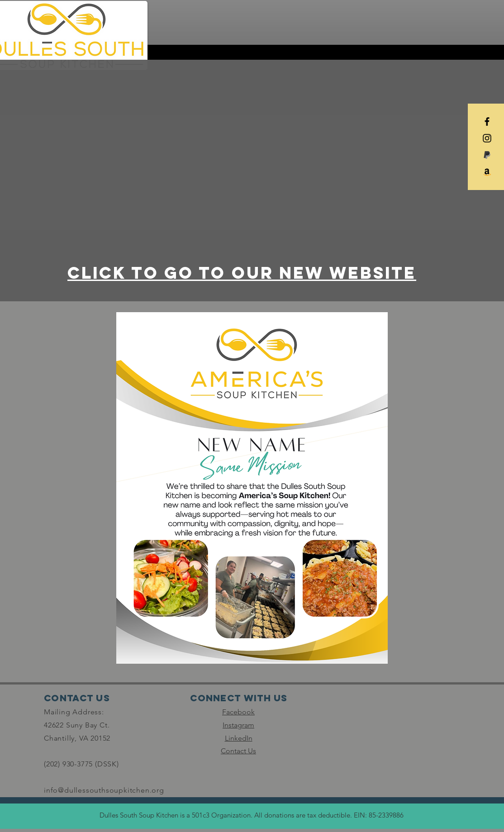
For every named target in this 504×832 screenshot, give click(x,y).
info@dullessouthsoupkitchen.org (104, 790)
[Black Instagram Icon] (487, 138)
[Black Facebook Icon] (487, 121)
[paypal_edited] (487, 155)
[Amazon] (487, 172)
